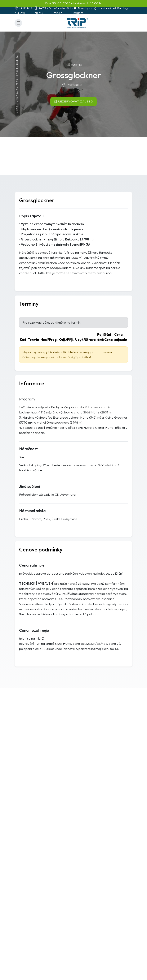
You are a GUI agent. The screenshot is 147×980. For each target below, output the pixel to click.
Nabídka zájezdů (17, 91)
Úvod (17, 110)
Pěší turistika (17, 65)
